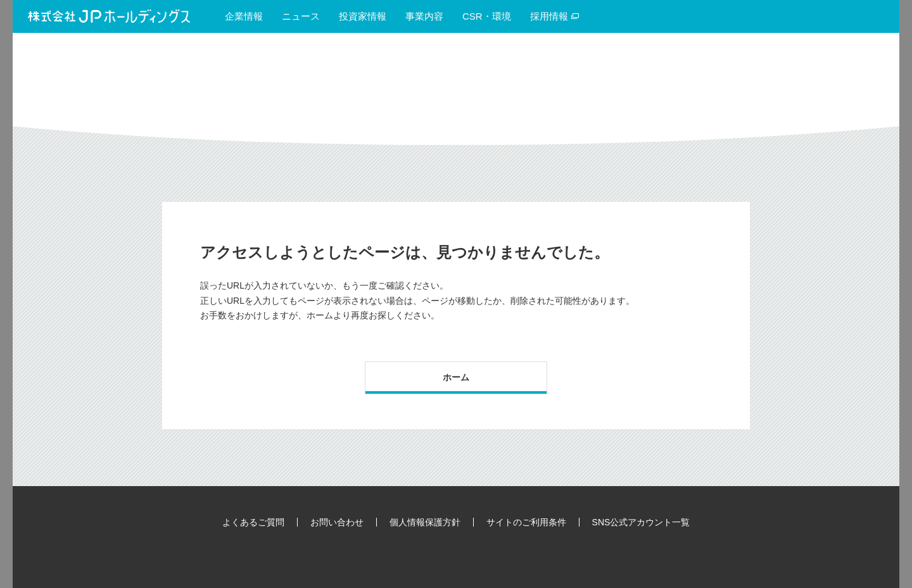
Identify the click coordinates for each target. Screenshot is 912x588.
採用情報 (555, 16)
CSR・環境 (487, 16)
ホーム (456, 377)
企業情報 (244, 16)
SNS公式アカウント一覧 (641, 522)
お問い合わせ (337, 522)
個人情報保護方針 (425, 522)
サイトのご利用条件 (526, 522)
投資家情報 (363, 16)
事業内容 (424, 16)
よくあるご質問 (253, 522)
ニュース (301, 16)
